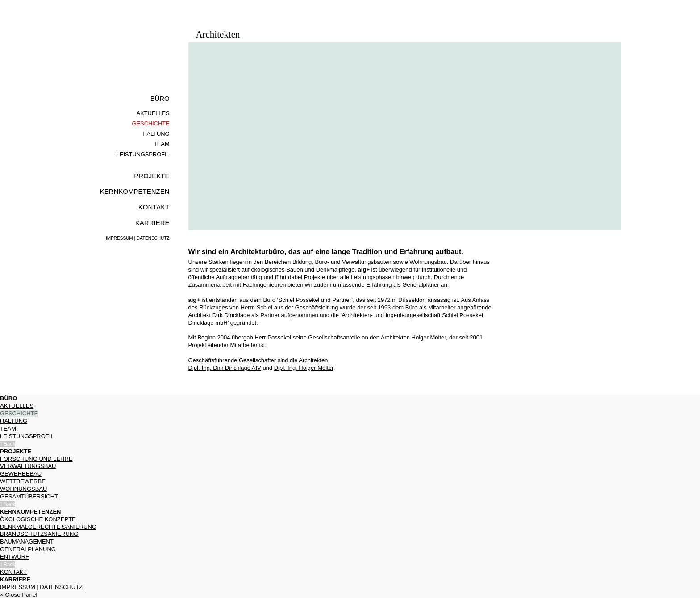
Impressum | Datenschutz (137, 238)
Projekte (152, 176)
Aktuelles (153, 113)
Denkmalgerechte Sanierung (48, 527)
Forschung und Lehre (36, 459)
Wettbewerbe (23, 481)
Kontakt (154, 207)
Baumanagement (27, 542)
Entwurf (15, 557)
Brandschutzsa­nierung (39, 534)
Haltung (156, 134)
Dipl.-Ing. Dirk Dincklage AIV (225, 368)
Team (162, 144)
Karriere (152, 223)
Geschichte (151, 123)
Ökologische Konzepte (38, 519)
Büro (160, 98)
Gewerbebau (21, 474)
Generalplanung (28, 549)
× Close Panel (19, 595)
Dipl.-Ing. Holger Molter (304, 368)
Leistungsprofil (143, 154)
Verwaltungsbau (28, 466)
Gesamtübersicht (29, 496)
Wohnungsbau (23, 489)
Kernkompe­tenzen (135, 191)
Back (8, 444)
